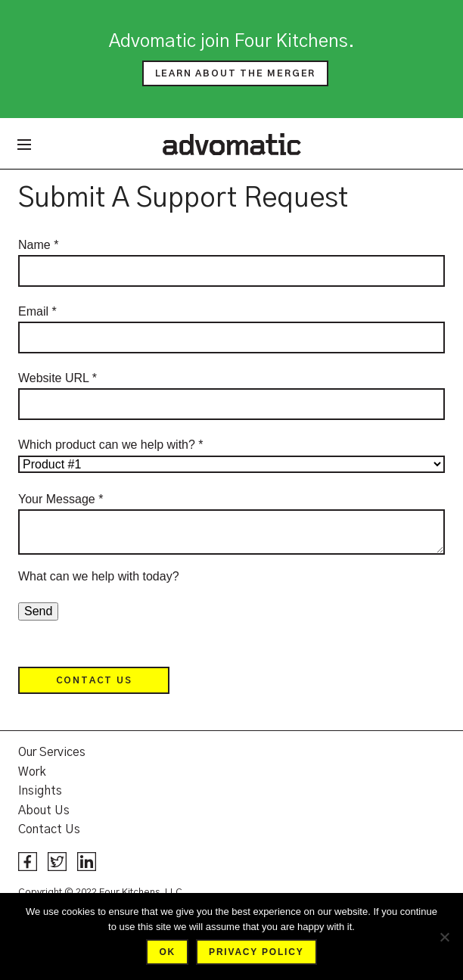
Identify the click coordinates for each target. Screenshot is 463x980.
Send (38, 611)
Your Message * (61, 499)
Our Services (52, 752)
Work (32, 772)
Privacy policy (256, 952)
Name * (38, 245)
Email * (37, 311)
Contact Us (94, 680)
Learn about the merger (236, 73)
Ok (167, 952)
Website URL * (57, 378)
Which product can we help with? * (111, 445)
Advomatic (232, 144)
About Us (44, 810)
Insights (40, 791)
